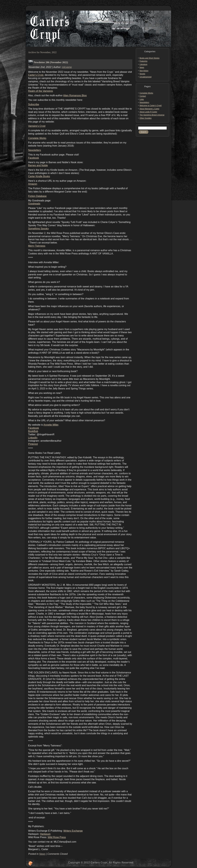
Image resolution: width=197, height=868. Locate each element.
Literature (143, 64)
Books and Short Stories (149, 58)
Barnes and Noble (38, 165)
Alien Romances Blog (75, 95)
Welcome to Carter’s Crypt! (151, 106)
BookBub (33, 431)
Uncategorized (145, 77)
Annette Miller (51, 425)
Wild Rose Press (57, 837)
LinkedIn (33, 438)
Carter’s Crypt (36, 75)
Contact (143, 96)
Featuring (143, 61)
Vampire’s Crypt (37, 126)
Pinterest (33, 444)
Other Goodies (146, 118)
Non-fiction (144, 71)
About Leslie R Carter (148, 112)
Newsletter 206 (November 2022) (51, 62)
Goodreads (34, 204)
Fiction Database (37, 196)
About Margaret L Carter (149, 109)
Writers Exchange (73, 831)
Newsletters (35, 150)
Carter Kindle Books (39, 176)
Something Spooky (38, 229)
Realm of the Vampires (41, 91)
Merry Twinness (37, 246)
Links (142, 99)
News (42, 854)
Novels (142, 74)
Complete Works (37, 138)
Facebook (33, 158)
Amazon (33, 184)
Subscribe (34, 104)
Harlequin (45, 834)
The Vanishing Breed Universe (152, 115)
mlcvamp (67, 67)
